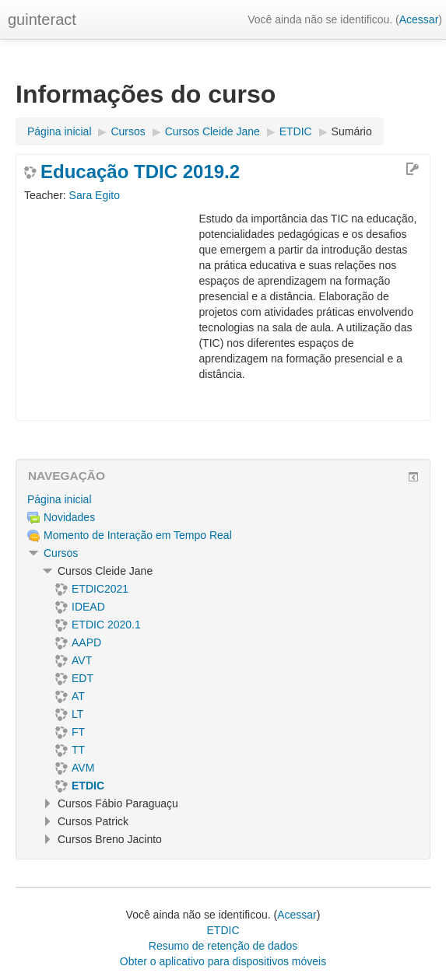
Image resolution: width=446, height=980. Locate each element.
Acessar (419, 19)
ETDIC (223, 930)
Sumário (352, 131)
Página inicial (60, 499)
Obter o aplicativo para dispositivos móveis (223, 961)
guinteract (42, 19)
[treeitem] (223, 499)
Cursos (61, 553)
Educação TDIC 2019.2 (140, 172)
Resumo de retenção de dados (223, 946)
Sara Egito (95, 195)
